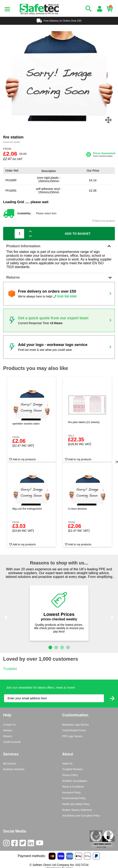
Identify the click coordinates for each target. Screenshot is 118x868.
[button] (6, 617)
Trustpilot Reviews (73, 769)
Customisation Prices (74, 730)
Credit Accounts (12, 742)
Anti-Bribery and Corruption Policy (81, 816)
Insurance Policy (71, 793)
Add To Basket (78, 233)
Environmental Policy (74, 798)
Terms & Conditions (73, 787)
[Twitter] (24, 844)
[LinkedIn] (32, 844)
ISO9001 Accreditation (75, 781)
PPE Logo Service (72, 736)
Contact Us (9, 725)
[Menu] (7, 9)
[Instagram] (7, 844)
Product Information (59, 246)
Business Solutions (14, 769)
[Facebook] (15, 844)
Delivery (8, 730)
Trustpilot (10, 669)
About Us (67, 764)
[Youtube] (40, 844)
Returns (59, 277)
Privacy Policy (70, 775)
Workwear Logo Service (76, 725)
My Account (10, 764)
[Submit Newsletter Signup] (112, 698)
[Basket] (111, 9)
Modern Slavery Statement (77, 810)
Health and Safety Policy (76, 804)
